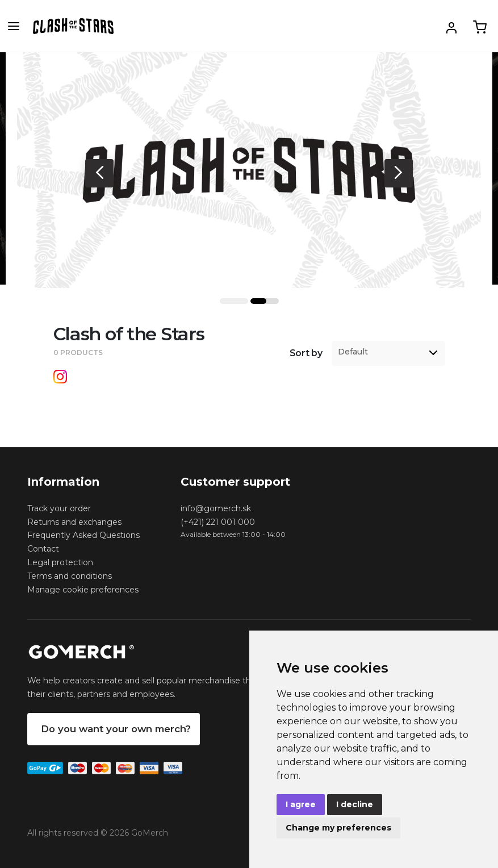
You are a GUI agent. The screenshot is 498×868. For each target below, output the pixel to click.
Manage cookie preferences (83, 590)
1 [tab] (234, 301)
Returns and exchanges (74, 522)
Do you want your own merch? (116, 729)
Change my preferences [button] (338, 828)
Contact (43, 549)
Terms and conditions (70, 576)
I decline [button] (355, 804)
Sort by (306, 353)
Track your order (59, 508)
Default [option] (353, 352)
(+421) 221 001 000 (218, 522)
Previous (99, 173)
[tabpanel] (249, 170)
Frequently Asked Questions (83, 535)
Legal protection (60, 562)
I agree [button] (301, 804)
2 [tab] (265, 301)
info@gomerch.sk (216, 508)
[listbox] (388, 353)
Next (399, 173)
